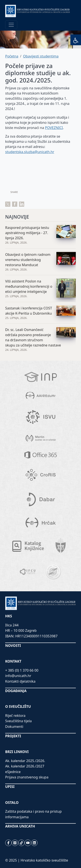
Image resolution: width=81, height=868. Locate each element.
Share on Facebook (15, 204)
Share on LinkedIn (22, 204)
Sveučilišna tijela (18, 721)
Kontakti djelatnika (20, 681)
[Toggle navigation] (11, 25)
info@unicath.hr (18, 676)
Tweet (8, 204)
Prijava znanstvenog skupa (27, 777)
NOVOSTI (13, 646)
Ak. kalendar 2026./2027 (25, 766)
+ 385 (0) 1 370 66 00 (22, 670)
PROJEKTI (13, 736)
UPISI (10, 787)
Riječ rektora (15, 716)
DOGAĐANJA (16, 691)
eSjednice (13, 772)
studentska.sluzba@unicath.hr (30, 152)
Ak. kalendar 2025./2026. (25, 761)
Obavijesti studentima (41, 56)
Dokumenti (14, 727)
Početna (12, 56)
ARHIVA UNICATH (20, 826)
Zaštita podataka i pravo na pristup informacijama (33, 814)
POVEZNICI (54, 128)
